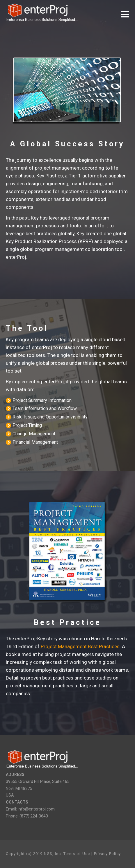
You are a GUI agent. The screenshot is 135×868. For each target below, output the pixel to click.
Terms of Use (77, 854)
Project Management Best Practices (80, 646)
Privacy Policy (107, 854)
